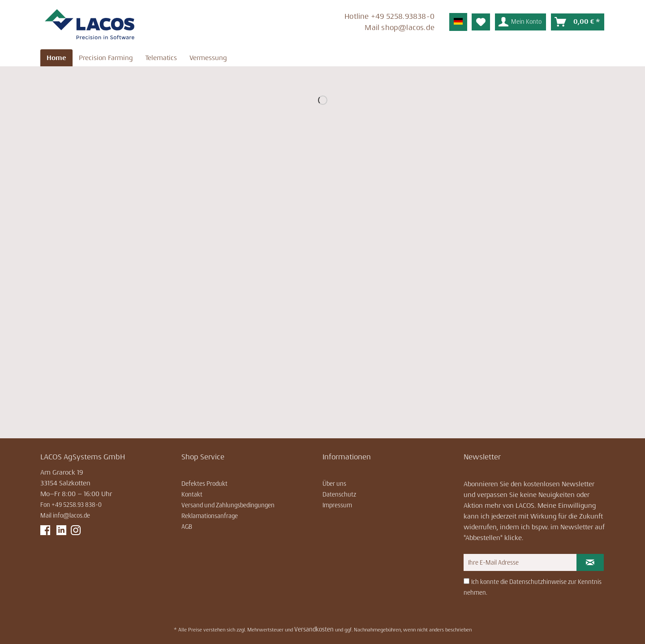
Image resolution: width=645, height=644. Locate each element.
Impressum (337, 505)
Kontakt (192, 494)
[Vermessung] (208, 58)
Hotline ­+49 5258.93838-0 (389, 16)
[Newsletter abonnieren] (590, 562)
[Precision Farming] (106, 58)
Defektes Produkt (204, 484)
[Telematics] (161, 58)
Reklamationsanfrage (210, 516)
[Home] (56, 58)
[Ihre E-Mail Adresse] (520, 562)
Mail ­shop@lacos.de (400, 27)
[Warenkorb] (578, 22)
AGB (187, 527)
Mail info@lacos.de (65, 515)
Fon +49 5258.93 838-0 (71, 505)
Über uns (334, 484)
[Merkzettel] (481, 22)
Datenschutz (339, 494)
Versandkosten (314, 629)
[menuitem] (322, 23)
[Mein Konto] (520, 22)
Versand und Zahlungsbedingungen (228, 505)
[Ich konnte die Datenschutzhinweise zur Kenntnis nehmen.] (467, 581)
